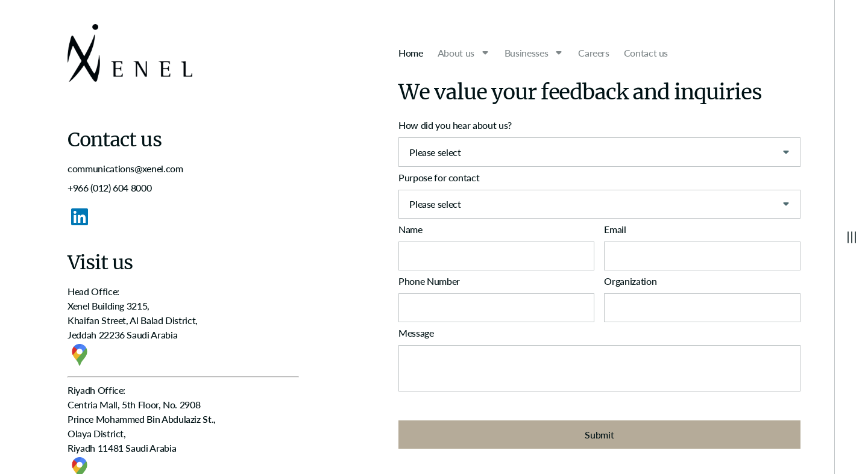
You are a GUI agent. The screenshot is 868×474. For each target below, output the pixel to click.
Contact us (646, 53)
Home (411, 53)
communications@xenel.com (125, 168)
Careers (593, 53)
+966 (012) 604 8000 (109, 188)
